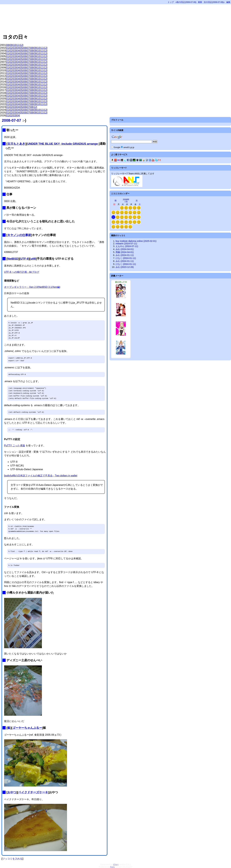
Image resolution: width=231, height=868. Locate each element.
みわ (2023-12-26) (125, 267)
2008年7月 (126, 201)
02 (11, 48)
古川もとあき (16, 144)
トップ (171, 2)
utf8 (33, 259)
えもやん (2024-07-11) (127, 246)
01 (8, 48)
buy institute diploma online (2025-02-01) (136, 241)
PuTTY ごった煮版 (15, 446)
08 (8, 45)
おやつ (12, 792)
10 (15, 45)
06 (25, 48)
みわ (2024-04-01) (125, 249)
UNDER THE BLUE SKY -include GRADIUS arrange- (63, 144)
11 (18, 45)
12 (21, 45)
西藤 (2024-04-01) (125, 252)
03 (15, 48)
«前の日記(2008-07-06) (186, 2)
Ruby (112, 867)
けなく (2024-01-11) (126, 258)
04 (18, 48)
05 (21, 48)
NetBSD (13, 259)
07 (28, 48)
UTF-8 (24, 259)
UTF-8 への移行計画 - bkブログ (22, 272)
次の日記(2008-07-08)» (214, 2)
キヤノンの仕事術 (19, 235)
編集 (228, 2)
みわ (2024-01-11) (125, 255)
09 (11, 45)
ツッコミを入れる (12, 859)
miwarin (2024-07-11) (126, 244)
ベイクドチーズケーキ (33, 792)
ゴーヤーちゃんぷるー (27, 728)
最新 (200, 2)
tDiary (116, 864)
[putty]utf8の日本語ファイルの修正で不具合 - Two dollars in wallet (41, 476)
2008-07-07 (12, 120)
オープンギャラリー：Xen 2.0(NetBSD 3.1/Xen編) (32, 287)
